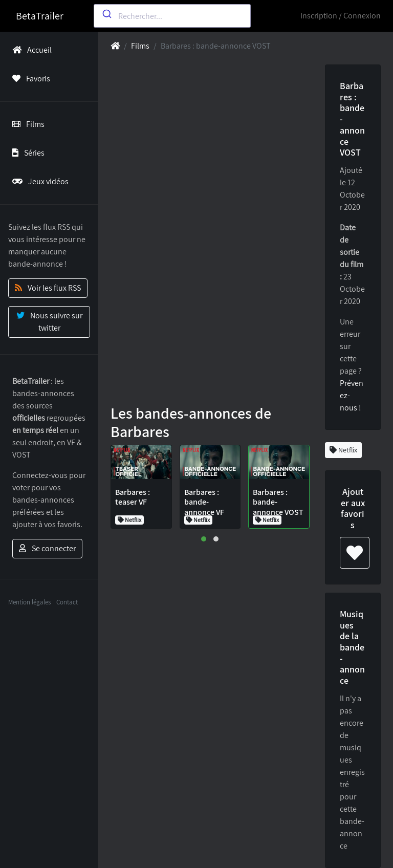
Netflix (343, 450)
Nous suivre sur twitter (49, 322)
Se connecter (47, 548)
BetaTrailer (40, 16)
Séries (26, 153)
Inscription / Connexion (341, 16)
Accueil (30, 50)
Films (26, 124)
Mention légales (29, 602)
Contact (67, 602)
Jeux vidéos (38, 181)
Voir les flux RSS (48, 288)
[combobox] (172, 16)
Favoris (29, 79)
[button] (204, 539)
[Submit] (106, 14)
